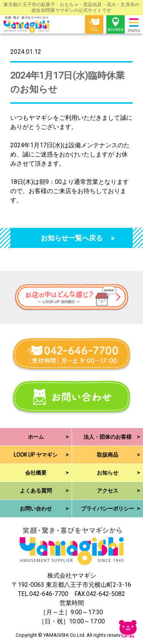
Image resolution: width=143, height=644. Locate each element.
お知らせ (108, 473)
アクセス (108, 491)
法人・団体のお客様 (108, 437)
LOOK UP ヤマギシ (36, 455)
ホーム (36, 437)
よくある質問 (36, 491)
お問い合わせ (36, 509)
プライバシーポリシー (108, 509)
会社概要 (36, 473)
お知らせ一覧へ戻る (72, 238)
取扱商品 (108, 455)
